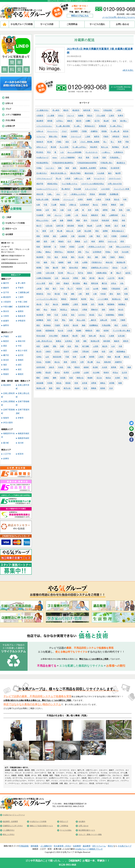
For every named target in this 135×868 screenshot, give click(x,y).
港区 (38, 325)
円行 (49, 257)
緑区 (80, 252)
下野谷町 (85, 351)
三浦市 (111, 116)
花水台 (115, 268)
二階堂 (75, 304)
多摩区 (39, 372)
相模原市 (95, 215)
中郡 (77, 262)
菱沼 (98, 331)
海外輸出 (116, 147)
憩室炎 (92, 194)
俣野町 (105, 210)
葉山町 (106, 121)
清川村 (21, 443)
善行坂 (57, 294)
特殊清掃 (105, 220)
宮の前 (81, 257)
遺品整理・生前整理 (10, 821)
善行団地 (76, 283)
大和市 (80, 199)
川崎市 (48, 351)
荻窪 (49, 320)
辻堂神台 (69, 341)
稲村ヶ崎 (92, 336)
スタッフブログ (91, 189)
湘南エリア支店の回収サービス (41, 826)
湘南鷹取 (66, 304)
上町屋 (39, 289)
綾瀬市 (6, 321)
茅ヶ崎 (125, 147)
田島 (121, 210)
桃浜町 (108, 226)
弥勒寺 (112, 310)
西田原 (68, 383)
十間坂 (85, 310)
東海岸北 (40, 294)
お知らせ (40, 131)
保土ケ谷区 (23, 351)
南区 (104, 215)
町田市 (79, 289)
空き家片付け (42, 173)
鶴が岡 (75, 336)
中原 (120, 346)
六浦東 (111, 336)
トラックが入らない (44, 126)
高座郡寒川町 (24, 307)
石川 (69, 241)
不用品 (39, 168)
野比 (64, 320)
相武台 (108, 378)
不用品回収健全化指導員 (87, 163)
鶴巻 (49, 315)
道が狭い (124, 121)
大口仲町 (96, 372)
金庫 (89, 178)
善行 (89, 257)
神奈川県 (40, 194)
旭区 (55, 210)
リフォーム (41, 136)
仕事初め (103, 168)
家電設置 (103, 126)
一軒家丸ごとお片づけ (96, 247)
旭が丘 (95, 205)
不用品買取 (106, 325)
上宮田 (96, 346)
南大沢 (121, 310)
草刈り (97, 110)
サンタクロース (92, 152)
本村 (90, 210)
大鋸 (111, 247)
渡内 (85, 220)
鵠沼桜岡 (40, 315)
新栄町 (77, 388)
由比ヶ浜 (70, 231)
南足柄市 (94, 147)
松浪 (116, 252)
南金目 (54, 310)
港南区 (115, 220)
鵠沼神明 (40, 257)
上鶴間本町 (114, 215)
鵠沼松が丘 (116, 299)
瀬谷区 (6, 369)
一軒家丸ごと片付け (78, 194)
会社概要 (9, 234)
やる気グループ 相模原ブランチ (89, 849)
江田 (56, 278)
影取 (97, 210)
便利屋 (50, 121)
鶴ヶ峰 (60, 231)
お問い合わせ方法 (115, 184)
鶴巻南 (39, 210)
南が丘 (102, 336)
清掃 (122, 205)
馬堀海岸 (74, 299)
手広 (53, 262)
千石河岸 (95, 220)
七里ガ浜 (49, 226)
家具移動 (56, 199)
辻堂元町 (121, 336)
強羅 (69, 262)
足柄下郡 (60, 226)
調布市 (126, 341)
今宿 (69, 210)
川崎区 (46, 378)
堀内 (119, 294)
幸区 (122, 367)
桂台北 (85, 215)
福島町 (86, 367)
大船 (91, 236)
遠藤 (62, 220)
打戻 (56, 315)
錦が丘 (57, 362)
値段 (74, 168)
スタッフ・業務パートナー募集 (90, 834)
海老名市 (40, 142)
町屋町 (48, 362)
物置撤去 (122, 304)
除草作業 (87, 110)
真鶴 (60, 168)
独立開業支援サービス (87, 830)
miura (55, 157)
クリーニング (69, 199)
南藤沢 (105, 289)
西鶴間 (70, 220)
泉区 (55, 236)
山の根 (96, 289)
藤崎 (55, 378)
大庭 (62, 210)
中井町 (114, 320)
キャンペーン (52, 131)
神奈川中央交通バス (59, 173)
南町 (85, 341)
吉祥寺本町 (41, 367)
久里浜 (65, 315)
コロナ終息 (105, 189)
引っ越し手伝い (116, 126)
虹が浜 (61, 331)
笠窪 (85, 388)
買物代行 (95, 310)
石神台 (39, 357)
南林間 (89, 199)
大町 (53, 241)
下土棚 (54, 205)
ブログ (64, 131)
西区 (97, 231)
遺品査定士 (121, 163)
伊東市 (21, 418)
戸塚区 (59, 142)
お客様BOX (119, 152)
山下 (86, 241)
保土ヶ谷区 (81, 320)
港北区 (92, 315)
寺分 (49, 294)
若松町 (39, 331)
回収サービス (11, 229)
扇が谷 (39, 304)
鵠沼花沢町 (57, 357)
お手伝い (60, 121)
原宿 (122, 241)
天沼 (111, 388)
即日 (49, 152)
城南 (45, 262)
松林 (74, 357)
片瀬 (73, 236)
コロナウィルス (115, 178)
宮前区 (57, 351)
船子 (55, 289)
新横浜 (59, 341)
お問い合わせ (122, 24)
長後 (38, 247)
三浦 (74, 142)
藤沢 (110, 173)
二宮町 (88, 136)
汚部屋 (84, 131)
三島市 (101, 357)
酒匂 (111, 294)
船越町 (79, 331)
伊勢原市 (116, 136)
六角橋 (95, 351)
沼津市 (74, 362)
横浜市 (66, 110)
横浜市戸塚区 (76, 173)
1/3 (65, 194)
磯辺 (85, 283)
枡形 (76, 383)
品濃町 (46, 346)
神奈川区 (109, 262)
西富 (47, 289)
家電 (44, 231)
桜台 (126, 378)
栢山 (45, 310)
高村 (58, 283)
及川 (116, 226)
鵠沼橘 (85, 304)
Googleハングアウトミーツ (47, 189)
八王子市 (111, 278)
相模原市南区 (24, 434)
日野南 (94, 383)
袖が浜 (56, 304)
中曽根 (114, 236)
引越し (50, 194)
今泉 (128, 210)
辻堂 (47, 210)
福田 (38, 310)
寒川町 (50, 142)
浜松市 (52, 367)
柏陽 (120, 383)
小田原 (68, 178)
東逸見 (61, 241)
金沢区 (128, 273)
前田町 (106, 331)
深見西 (63, 378)
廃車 (88, 157)
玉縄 (79, 231)
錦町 (73, 294)
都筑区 (64, 299)
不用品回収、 (115, 157)
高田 (83, 336)
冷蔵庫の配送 (102, 273)
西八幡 (90, 362)
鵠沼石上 (64, 310)
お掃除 (85, 262)
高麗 (62, 346)
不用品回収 (108, 110)
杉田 (104, 351)
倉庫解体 (40, 320)
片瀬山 (39, 252)
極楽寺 (117, 341)
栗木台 (57, 372)
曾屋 (71, 378)
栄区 (67, 142)
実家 (104, 157)
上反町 (86, 372)
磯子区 (104, 283)
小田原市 (40, 116)
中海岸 (63, 247)
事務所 (114, 205)
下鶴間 (123, 320)
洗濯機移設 (94, 325)
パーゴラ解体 (103, 299)
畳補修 (64, 136)
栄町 (104, 310)
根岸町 (84, 299)
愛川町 (6, 443)
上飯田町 (64, 236)
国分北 (117, 199)
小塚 (95, 294)
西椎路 (94, 388)
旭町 (97, 257)
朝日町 (81, 226)
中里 (45, 205)
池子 (106, 236)
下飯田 (112, 257)
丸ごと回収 (64, 147)
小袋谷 (98, 199)
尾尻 (84, 278)
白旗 (38, 205)
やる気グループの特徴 (22, 24)
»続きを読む (128, 70)
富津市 (66, 325)
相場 (67, 168)
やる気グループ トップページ (14, 815)
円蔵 (67, 357)
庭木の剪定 (74, 268)
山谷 (47, 357)
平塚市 (106, 136)
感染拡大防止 (52, 184)
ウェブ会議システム (69, 184)
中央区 (61, 367)
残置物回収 (50, 331)
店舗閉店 (94, 131)
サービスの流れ (97, 24)
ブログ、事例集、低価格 (90, 142)
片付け (61, 116)
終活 (80, 157)
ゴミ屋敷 (51, 116)
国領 (58, 388)
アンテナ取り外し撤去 (121, 331)
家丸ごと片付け (42, 220)
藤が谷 (101, 278)
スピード (71, 116)
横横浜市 (89, 331)
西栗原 (121, 315)
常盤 (126, 294)
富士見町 (88, 231)
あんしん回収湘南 (75, 152)
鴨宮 (98, 236)
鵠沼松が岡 (95, 341)
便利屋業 (102, 194)
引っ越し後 (115, 131)
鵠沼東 (101, 304)
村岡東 (46, 236)
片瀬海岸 (124, 236)
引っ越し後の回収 (63, 126)
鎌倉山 (48, 252)
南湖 (93, 241)
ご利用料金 (72, 24)
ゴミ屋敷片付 (46, 846)
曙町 (38, 378)
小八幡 (83, 357)
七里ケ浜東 (50, 273)
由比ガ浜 (66, 278)
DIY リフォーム (99, 846)
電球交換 (95, 283)
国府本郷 (47, 247)
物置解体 (111, 304)
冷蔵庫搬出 (110, 315)
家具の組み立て (118, 231)
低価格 (81, 116)
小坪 (51, 231)
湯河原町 (71, 226)
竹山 (87, 252)
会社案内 (82, 821)
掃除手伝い (59, 252)
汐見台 (114, 283)
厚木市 (126, 136)
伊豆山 (115, 372)
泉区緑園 (40, 383)
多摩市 (121, 116)
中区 (38, 262)
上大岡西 (76, 372)
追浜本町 (82, 236)
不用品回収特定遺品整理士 (63, 163)
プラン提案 (101, 116)
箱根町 (61, 262)
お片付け (82, 315)
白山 (98, 362)
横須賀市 (76, 110)
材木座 (65, 257)
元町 (111, 351)
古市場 (85, 383)
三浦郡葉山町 (24, 292)
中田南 (50, 383)
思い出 (59, 178)
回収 (114, 121)
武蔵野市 (118, 362)
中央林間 (40, 215)
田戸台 (81, 273)
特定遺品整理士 (42, 163)
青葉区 (121, 257)
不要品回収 (116, 289)
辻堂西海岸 (97, 252)
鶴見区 (63, 205)
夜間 (120, 142)
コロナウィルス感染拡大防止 (93, 184)
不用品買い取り (107, 163)
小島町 (75, 351)
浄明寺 (104, 205)
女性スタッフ (42, 147)
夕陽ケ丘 (73, 205)
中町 (125, 199)
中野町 (76, 278)
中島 (69, 367)
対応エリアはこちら (80, 16)
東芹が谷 (67, 388)
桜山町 (90, 226)
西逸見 (66, 283)
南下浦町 (86, 346)
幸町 (123, 220)
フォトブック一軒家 (121, 189)
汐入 (123, 215)
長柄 (71, 320)
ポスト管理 (41, 283)
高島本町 (108, 362)
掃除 (38, 236)
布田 (38, 346)
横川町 (121, 278)
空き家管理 (115, 168)
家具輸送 (47, 325)
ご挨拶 (8, 217)
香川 (47, 304)
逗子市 (97, 121)
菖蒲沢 (90, 273)
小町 (80, 294)
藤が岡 (56, 268)
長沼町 (95, 367)
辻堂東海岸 (85, 205)
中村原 (103, 294)
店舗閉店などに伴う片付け (13, 826)
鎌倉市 (70, 121)
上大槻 (81, 247)
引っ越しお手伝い (79, 147)
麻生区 (127, 357)
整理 (88, 294)
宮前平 (66, 351)
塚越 (129, 367)
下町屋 (108, 199)
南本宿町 (107, 341)
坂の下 (39, 226)
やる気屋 (101, 173)
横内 (73, 257)
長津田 (66, 372)
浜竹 (93, 304)
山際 (77, 210)
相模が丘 (80, 378)
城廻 (38, 241)
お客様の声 (10, 126)
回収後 (104, 131)
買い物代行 (66, 189)
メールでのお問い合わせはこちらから (119, 17)
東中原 (92, 278)
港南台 (103, 383)
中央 (62, 289)
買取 (55, 346)
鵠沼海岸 (71, 252)
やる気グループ (42, 157)
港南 (65, 362)
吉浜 (69, 346)
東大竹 (39, 351)
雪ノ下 (70, 289)
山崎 (54, 220)
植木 (56, 257)
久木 (113, 346)
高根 (104, 257)
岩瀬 (123, 226)
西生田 (48, 372)
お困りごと (79, 178)
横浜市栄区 (89, 173)
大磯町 (88, 121)
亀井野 (118, 173)
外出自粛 (77, 189)
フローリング (76, 136)
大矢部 (104, 367)
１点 (62, 152)
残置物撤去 (121, 351)
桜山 (92, 299)
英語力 (90, 116)
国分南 (75, 325)
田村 (64, 268)
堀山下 (119, 273)
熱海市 (106, 372)
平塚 (65, 294)
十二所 (124, 268)
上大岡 (99, 226)
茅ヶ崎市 (56, 110)
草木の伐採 (41, 336)
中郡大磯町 (8, 307)
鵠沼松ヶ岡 (41, 388)
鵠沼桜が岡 (121, 262)
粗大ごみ (105, 147)
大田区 (124, 325)
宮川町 (61, 273)
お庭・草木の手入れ (44, 341)
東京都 (53, 147)
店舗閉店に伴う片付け (100, 268)
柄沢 (116, 325)
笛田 (45, 241)
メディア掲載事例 (68, 157)
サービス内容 (47, 24)
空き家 (96, 157)
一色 (76, 215)
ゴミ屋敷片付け (42, 110)
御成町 (90, 378)
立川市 (124, 372)
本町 (49, 215)
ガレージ (58, 215)
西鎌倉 (78, 241)
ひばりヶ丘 (112, 241)
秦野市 (97, 136)
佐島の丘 (75, 310)
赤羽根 (112, 383)
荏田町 (103, 388)
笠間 (78, 341)
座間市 (101, 241)
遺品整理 (40, 121)
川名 (122, 283)
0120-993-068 (68, 865)
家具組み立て (90, 126)
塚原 (126, 299)
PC (37, 231)
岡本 (77, 346)
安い (105, 142)
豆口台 (99, 378)
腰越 (78, 220)
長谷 (73, 315)
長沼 (51, 283)
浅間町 (105, 231)
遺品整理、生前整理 (88, 168)
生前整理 (74, 131)
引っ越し (77, 126)
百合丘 (39, 362)
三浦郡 (68, 215)
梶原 (51, 388)
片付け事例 (53, 336)
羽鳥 (47, 268)
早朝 (127, 142)
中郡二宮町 (23, 302)
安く (112, 142)
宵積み (108, 252)
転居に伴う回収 (42, 199)
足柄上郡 (104, 320)
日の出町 (125, 252)
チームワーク (99, 178)
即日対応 (40, 152)
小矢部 (70, 331)
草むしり (71, 273)
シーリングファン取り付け (47, 299)
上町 (126, 289)
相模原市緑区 (24, 438)
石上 (100, 315)
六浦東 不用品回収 (44, 278)
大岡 (82, 362)
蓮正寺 (105, 346)
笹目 (56, 320)
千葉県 (57, 325)
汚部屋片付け (97, 262)
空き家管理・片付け (62, 846)
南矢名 (59, 383)
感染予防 (40, 184)
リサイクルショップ (44, 178)
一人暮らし (106, 152)
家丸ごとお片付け (123, 247)
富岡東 (114, 367)
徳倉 (109, 357)
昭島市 (77, 367)
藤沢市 (79, 121)
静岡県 (92, 357)
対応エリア (64, 821)
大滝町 (118, 378)
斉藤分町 (65, 336)
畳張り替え (53, 136)
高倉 (113, 210)
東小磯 (118, 357)
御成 (84, 325)
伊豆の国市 (8, 423)
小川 (88, 289)
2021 (58, 194)
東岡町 (39, 268)
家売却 (126, 131)
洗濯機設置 (114, 194)
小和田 (39, 273)
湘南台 (85, 268)
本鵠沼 (72, 247)
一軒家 (118, 110)
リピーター (50, 168)
